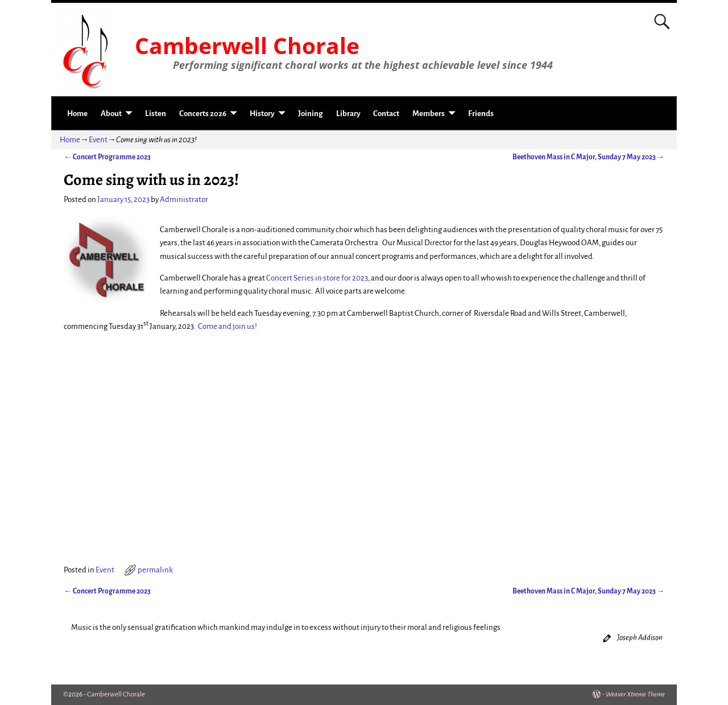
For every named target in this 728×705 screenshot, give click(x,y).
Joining (311, 114)
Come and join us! (227, 326)
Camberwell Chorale (247, 46)
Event (98, 140)
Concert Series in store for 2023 (317, 278)
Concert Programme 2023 (107, 157)
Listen (156, 114)
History (262, 114)
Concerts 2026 (203, 114)
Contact (386, 114)
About (111, 114)
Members (429, 114)
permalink (155, 570)
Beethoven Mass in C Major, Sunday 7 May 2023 (589, 157)
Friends (481, 114)
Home (77, 114)
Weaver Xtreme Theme (635, 694)
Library (348, 114)
